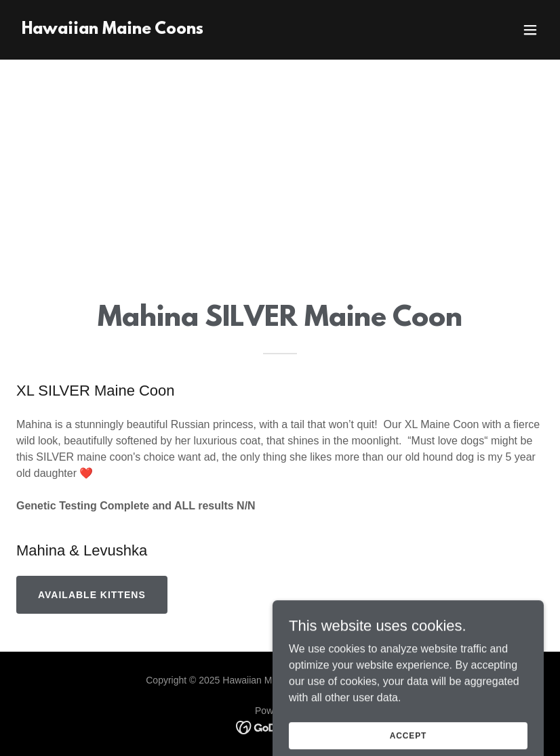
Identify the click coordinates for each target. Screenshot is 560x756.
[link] (113, 30)
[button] (530, 30)
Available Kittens (92, 595)
